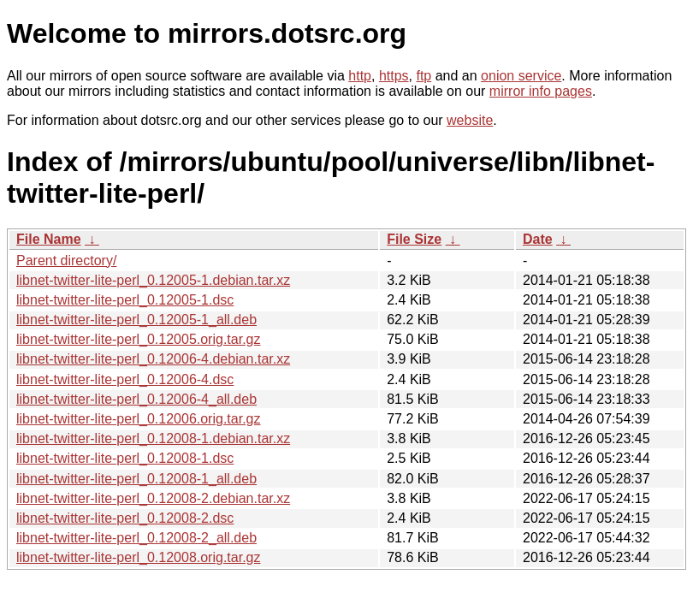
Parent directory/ (66, 261)
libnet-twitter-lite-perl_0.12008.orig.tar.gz (138, 557)
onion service (521, 76)
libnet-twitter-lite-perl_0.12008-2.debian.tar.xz (153, 498)
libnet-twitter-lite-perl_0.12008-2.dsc (125, 518)
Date (538, 239)
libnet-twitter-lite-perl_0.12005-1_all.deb (136, 320)
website (470, 120)
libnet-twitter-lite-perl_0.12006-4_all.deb (136, 399)
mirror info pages (541, 91)
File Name (49, 239)
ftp (423, 76)
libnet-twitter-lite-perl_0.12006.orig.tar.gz (138, 419)
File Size (414, 239)
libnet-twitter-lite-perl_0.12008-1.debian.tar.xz (153, 438)
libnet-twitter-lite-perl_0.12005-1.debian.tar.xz (153, 280)
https (394, 76)
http (360, 76)
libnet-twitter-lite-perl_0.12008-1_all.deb (136, 479)
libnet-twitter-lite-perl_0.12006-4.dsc (125, 379)
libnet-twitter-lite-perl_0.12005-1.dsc (125, 300)
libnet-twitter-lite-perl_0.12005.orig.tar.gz (138, 339)
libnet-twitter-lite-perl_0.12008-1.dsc (125, 458)
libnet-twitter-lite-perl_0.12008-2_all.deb (136, 538)
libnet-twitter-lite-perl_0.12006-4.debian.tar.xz (153, 359)
